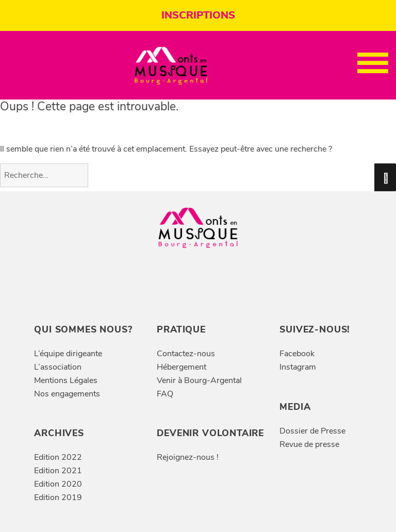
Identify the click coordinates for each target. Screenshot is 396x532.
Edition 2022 (58, 457)
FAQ (165, 394)
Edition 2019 (58, 497)
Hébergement (181, 367)
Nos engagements (67, 394)
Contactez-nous (186, 354)
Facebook (297, 354)
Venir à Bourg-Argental (199, 380)
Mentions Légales (66, 380)
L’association (58, 367)
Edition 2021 (58, 471)
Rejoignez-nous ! (188, 457)
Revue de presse (309, 444)
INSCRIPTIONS (198, 15)
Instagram (298, 367)
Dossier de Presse (312, 431)
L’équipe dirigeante (68, 354)
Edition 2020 (58, 484)
